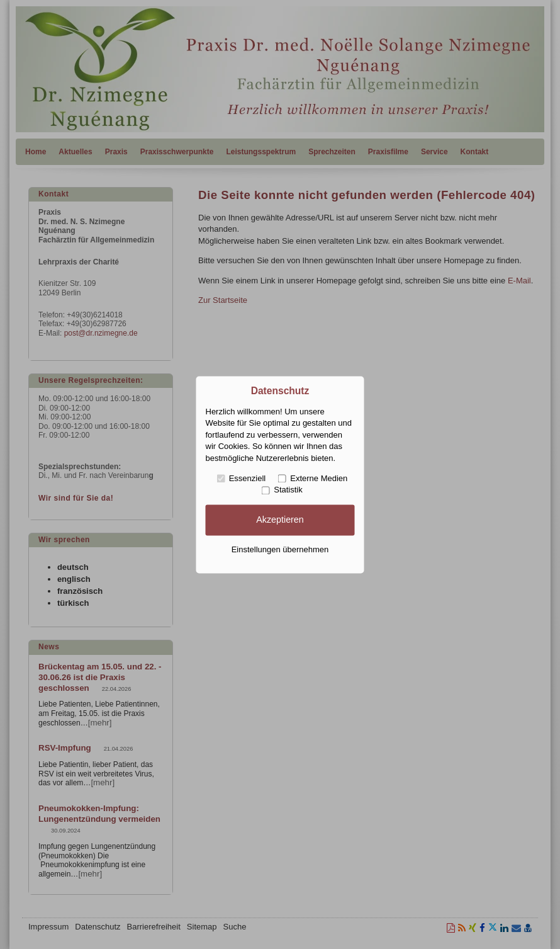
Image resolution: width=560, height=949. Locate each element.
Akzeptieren (280, 520)
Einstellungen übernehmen (280, 550)
